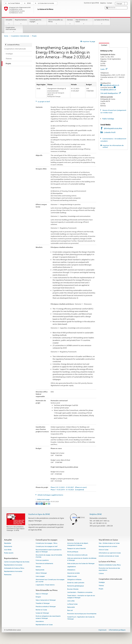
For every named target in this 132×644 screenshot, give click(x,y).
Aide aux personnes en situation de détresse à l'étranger (82, 559)
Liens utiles (71, 601)
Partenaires (8, 575)
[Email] (49, 504)
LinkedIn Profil (110, 132)
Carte (104, 69)
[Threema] (44, 504)
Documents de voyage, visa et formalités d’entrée (49, 556)
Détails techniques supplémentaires (50, 495)
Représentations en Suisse (44, 625)
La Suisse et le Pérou (102, 22)
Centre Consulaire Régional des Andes (17, 562)
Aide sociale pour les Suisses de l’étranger (81, 564)
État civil (70, 611)
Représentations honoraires (13, 565)
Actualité (9, 22)
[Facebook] (37, 504)
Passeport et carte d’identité (76, 549)
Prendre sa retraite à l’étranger (46, 607)
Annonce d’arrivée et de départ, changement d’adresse (78, 544)
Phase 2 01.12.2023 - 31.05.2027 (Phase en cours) (69, 487)
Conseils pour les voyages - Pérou (47, 543)
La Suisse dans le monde (46, 3)
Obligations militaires (74, 580)
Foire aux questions (42, 560)
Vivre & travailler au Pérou (56, 22)
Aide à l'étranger (41, 573)
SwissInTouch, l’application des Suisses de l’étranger (81, 618)
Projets (101, 589)
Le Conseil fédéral (14, 3)
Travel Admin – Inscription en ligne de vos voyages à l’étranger (81, 597)
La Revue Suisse (72, 604)
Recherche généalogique (76, 586)
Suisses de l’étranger (42, 613)
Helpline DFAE (96, 514)
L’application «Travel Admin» (45, 585)
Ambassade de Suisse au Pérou (14, 568)
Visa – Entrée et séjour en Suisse (109, 543)
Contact (103, 45)
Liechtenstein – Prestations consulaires (80, 592)
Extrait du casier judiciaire (76, 583)
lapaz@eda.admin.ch (111, 85)
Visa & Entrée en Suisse (84, 22)
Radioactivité (40, 570)
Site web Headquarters (111, 93)
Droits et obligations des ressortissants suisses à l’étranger (48, 617)
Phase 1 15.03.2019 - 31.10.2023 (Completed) (67, 490)
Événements (8, 546)
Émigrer (38, 597)
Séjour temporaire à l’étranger (46, 600)
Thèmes (101, 586)
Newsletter (8, 543)
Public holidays (108, 119)
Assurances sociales (73, 573)
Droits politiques (73, 552)
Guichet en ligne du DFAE (39, 514)
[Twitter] (39, 504)
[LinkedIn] (42, 504)
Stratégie (102, 583)
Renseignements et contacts (108, 546)
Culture (101, 574)
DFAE (29, 3)
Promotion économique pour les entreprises (82, 614)
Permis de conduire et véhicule (77, 555)
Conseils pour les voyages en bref (47, 546)
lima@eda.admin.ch (108, 90)
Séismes (38, 567)
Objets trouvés (72, 576)
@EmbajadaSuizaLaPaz (113, 128)
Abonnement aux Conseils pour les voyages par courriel (50, 581)
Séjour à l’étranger (42, 594)
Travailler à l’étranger (43, 603)
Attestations (71, 570)
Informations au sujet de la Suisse (110, 553)
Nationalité (71, 607)
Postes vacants (9, 553)
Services (70, 22)
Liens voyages (40, 576)
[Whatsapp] (47, 504)
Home (6, 36)
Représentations (21, 22)
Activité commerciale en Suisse (109, 556)
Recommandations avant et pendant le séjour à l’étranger (49, 551)
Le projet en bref (44, 102)
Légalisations (72, 567)
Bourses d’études (73, 589)
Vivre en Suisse (104, 550)
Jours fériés (8, 550)
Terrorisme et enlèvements (44, 564)
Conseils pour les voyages (38, 22)
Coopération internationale (14, 30)
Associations (40, 622)
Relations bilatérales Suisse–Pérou (110, 565)
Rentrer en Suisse (41, 610)
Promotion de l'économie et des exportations (109, 569)
